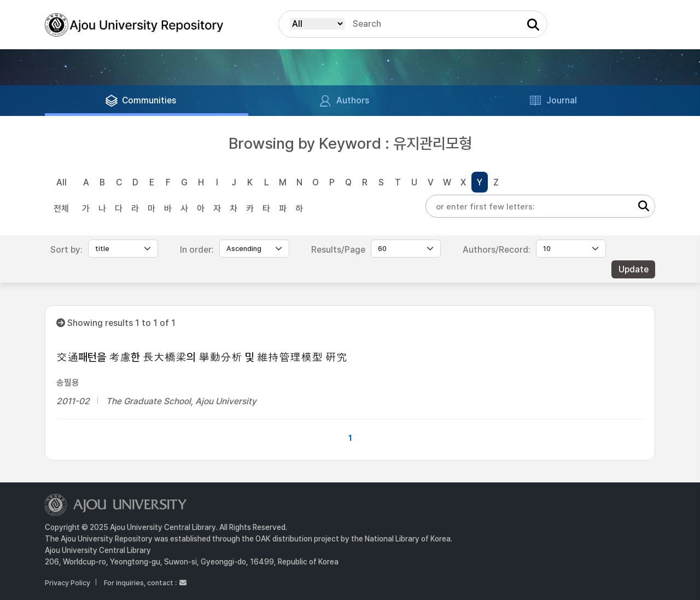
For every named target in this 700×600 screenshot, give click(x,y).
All (62, 182)
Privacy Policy (68, 583)
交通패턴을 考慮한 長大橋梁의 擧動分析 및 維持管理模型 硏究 (202, 357)
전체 (61, 209)
